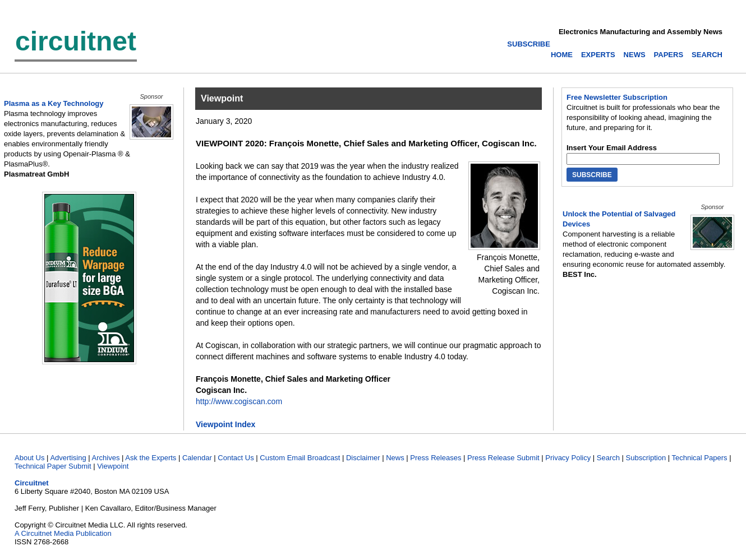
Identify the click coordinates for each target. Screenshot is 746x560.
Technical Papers (700, 458)
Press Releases (436, 458)
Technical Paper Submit (53, 466)
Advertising (68, 458)
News (395, 458)
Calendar (197, 458)
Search (608, 458)
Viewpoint (113, 466)
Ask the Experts (151, 458)
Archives (106, 458)
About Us (29, 458)
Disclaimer (363, 458)
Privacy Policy (568, 458)
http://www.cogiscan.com (239, 401)
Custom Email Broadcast (300, 458)
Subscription (646, 458)
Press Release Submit (503, 458)
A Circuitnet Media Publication (63, 533)
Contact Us (236, 458)
